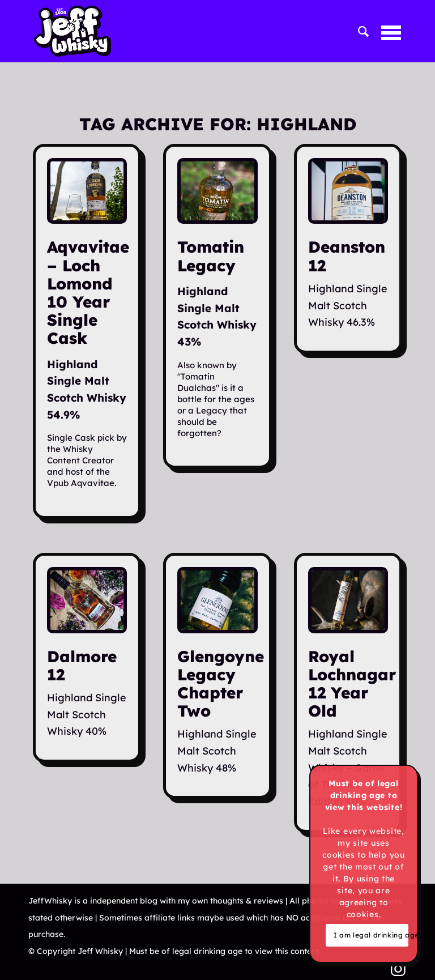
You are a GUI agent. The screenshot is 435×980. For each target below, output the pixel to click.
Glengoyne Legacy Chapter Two (221, 684)
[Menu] (385, 31)
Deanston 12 (347, 256)
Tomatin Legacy (211, 256)
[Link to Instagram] (398, 969)
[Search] (358, 31)
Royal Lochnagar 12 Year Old (352, 684)
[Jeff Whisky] (72, 31)
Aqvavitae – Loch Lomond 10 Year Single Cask (88, 292)
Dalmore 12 (82, 665)
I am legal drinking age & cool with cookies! (371, 935)
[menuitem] (358, 31)
